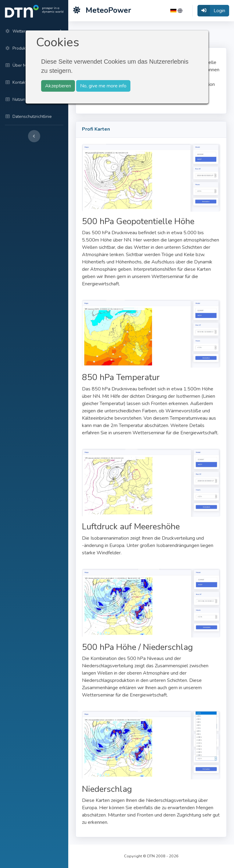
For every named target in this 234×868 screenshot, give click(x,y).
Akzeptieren (58, 86)
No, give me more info (103, 86)
